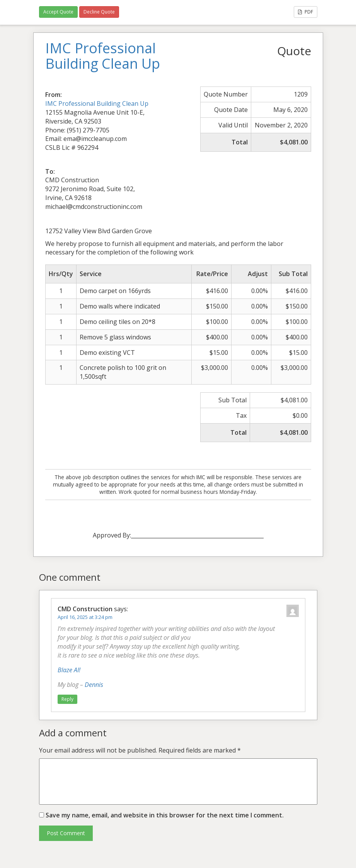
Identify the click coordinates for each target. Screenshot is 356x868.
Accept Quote (58, 12)
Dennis (94, 685)
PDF (306, 12)
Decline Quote (99, 12)
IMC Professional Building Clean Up (97, 103)
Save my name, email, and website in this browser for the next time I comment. (165, 815)
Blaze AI (68, 670)
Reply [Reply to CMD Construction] (67, 699)
